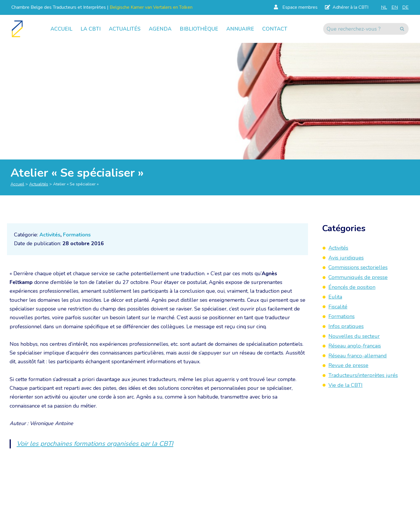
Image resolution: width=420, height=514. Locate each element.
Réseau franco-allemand (358, 356)
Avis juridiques (346, 258)
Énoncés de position (352, 287)
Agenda (160, 29)
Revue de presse (348, 365)
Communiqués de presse (358, 277)
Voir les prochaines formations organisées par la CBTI (96, 445)
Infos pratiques (346, 326)
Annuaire (240, 29)
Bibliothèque (199, 29)
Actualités (125, 29)
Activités (50, 235)
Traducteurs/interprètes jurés (363, 375)
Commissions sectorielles (358, 267)
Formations (77, 235)
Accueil (61, 29)
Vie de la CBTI (345, 385)
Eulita (335, 297)
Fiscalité (338, 307)
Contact (275, 29)
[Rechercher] (359, 29)
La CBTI (91, 29)
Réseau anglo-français (355, 346)
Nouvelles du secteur (354, 336)
